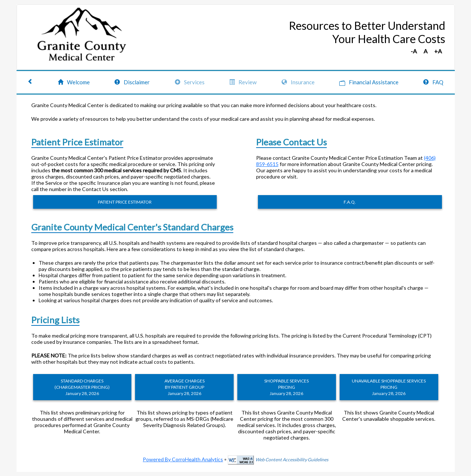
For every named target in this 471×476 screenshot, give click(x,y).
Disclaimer (132, 82)
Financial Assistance (369, 82)
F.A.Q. (350, 202)
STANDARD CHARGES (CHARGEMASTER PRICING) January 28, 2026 (82, 387)
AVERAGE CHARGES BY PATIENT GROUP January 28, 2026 (185, 387)
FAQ (433, 82)
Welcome (74, 82)
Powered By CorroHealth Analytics (183, 459)
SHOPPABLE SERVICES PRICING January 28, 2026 (286, 387)
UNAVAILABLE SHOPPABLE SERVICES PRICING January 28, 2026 (389, 387)
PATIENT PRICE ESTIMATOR (125, 202)
